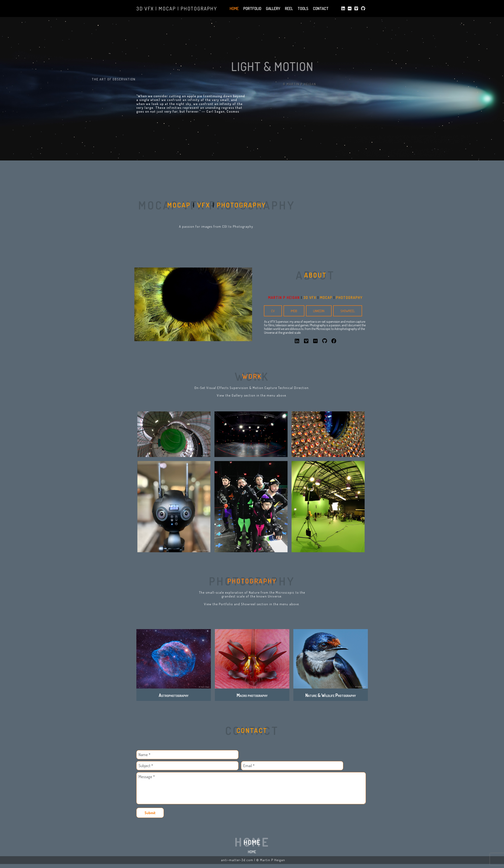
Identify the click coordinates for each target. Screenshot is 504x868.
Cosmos (233, 116)
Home (252, 852)
